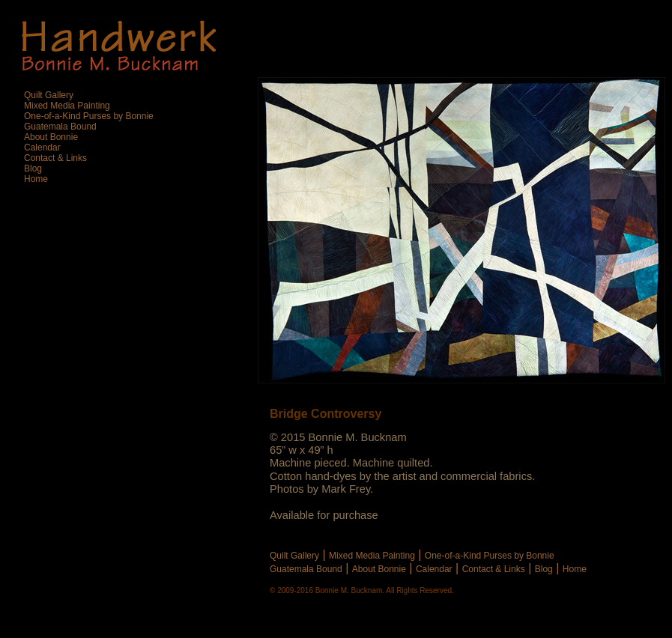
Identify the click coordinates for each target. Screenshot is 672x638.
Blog (544, 569)
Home (575, 569)
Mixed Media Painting (372, 556)
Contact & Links (494, 569)
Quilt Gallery (294, 556)
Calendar (434, 569)
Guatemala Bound (306, 569)
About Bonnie (379, 569)
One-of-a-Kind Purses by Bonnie (490, 556)
